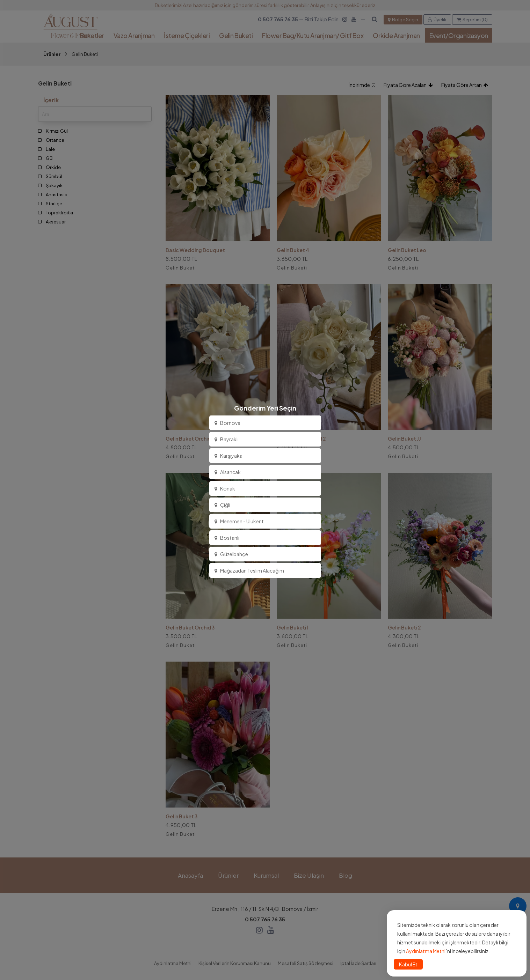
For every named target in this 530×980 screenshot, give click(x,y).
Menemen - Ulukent (239, 521)
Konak (225, 488)
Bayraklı (227, 439)
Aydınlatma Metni (426, 951)
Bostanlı (227, 538)
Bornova (227, 423)
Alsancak (228, 472)
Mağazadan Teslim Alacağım (249, 570)
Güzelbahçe (231, 554)
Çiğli (222, 505)
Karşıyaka (228, 456)
